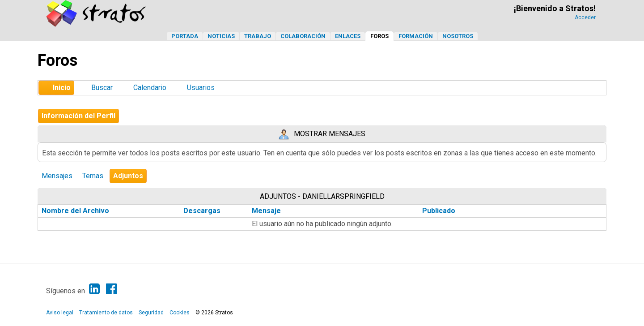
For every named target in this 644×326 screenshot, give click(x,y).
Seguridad (151, 313)
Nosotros (458, 36)
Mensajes (57, 176)
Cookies (180, 313)
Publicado (439, 211)
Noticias (221, 36)
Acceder (585, 17)
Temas (93, 176)
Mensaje (266, 211)
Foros (379, 36)
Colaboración (303, 36)
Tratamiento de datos (106, 313)
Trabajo (258, 36)
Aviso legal (60, 313)
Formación (416, 36)
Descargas (202, 211)
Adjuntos (128, 176)
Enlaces (348, 36)
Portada (185, 36)
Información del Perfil (78, 116)
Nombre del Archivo (80, 211)
